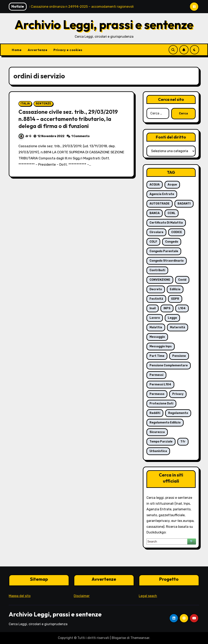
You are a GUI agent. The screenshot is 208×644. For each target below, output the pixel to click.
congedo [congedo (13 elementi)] (172, 242)
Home (17, 50)
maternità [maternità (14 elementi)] (178, 327)
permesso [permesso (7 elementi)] (157, 394)
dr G (25, 136)
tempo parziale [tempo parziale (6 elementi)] (161, 442)
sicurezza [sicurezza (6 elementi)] (157, 432)
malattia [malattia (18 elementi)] (156, 327)
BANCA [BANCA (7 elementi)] (155, 213)
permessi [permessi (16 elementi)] (156, 375)
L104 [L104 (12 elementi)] (182, 308)
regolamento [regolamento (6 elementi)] (178, 413)
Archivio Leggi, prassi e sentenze (104, 25)
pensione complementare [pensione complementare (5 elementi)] (169, 365)
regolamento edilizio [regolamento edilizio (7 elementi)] (165, 423)
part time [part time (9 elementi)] (157, 356)
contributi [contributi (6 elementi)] (157, 270)
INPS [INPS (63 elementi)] (167, 308)
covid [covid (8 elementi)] (182, 280)
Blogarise (119, 638)
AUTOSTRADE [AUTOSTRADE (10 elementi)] (160, 204)
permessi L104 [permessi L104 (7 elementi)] (160, 384)
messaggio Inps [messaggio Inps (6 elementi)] (161, 346)
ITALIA (25, 104)
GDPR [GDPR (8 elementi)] (175, 299)
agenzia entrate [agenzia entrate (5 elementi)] (162, 194)
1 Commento (80, 136)
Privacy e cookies (68, 50)
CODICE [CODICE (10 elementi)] (177, 232)
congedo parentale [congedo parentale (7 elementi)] (164, 251)
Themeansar (140, 638)
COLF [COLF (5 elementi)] (153, 242)
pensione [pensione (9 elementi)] (179, 356)
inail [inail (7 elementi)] (153, 308)
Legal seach (148, 595)
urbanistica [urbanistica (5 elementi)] (158, 451)
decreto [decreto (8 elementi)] (156, 289)
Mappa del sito (19, 595)
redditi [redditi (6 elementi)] (155, 413)
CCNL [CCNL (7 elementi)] (172, 213)
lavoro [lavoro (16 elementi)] (155, 318)
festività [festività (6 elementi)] (156, 299)
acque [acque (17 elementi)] (172, 185)
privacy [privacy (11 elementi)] (178, 394)
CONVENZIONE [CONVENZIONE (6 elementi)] (160, 280)
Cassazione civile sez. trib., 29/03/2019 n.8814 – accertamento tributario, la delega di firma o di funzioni (68, 119)
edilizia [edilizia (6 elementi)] (175, 289)
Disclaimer (82, 595)
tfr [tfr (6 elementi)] (183, 442)
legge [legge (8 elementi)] (172, 318)
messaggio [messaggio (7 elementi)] (157, 337)
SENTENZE (43, 104)
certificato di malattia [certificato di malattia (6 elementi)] (166, 223)
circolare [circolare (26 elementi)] (156, 232)
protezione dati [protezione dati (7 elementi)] (161, 404)
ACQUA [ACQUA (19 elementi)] (155, 185)
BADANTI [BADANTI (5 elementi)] (184, 204)
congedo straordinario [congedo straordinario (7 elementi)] (167, 261)
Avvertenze (37, 50)
